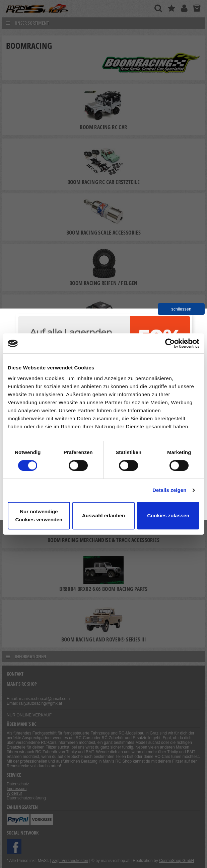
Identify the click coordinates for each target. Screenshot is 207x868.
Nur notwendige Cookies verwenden (39, 515)
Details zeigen (169, 490)
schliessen (181, 309)
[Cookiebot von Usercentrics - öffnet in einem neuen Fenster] (170, 343)
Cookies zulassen (168, 515)
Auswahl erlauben (103, 515)
